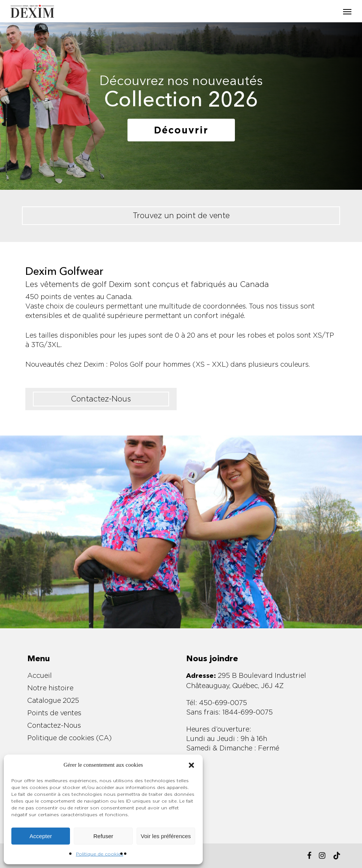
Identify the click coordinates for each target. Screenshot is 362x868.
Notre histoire (50, 688)
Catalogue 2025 (53, 700)
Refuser (103, 836)
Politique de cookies (100, 854)
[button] (191, 765)
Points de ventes (54, 713)
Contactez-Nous (54, 725)
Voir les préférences (166, 836)
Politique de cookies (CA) (69, 738)
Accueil (40, 675)
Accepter (41, 836)
